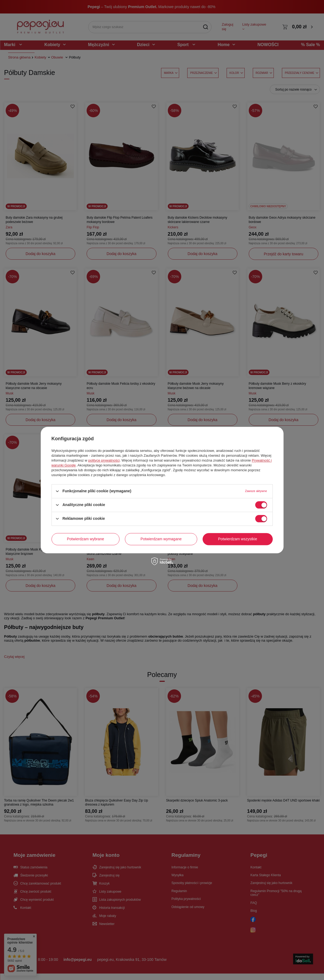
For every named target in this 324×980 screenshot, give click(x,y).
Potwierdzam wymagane (161, 539)
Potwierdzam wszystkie (238, 539)
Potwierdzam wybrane (86, 539)
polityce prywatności (104, 460)
